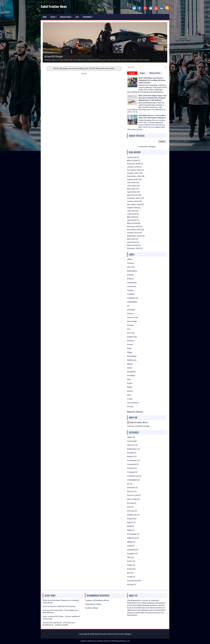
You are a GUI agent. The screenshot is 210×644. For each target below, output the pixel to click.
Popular (132, 73)
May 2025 (131, 189)
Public (130, 387)
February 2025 (134, 198)
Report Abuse (135, 412)
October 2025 (133, 173)
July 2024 (131, 211)
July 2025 (131, 182)
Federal (130, 341)
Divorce (131, 314)
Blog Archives (155, 73)
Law (78, 16)
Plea (129, 379)
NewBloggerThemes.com (121, 641)
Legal (129, 368)
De (128, 306)
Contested (132, 286)
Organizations (67, 16)
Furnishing (132, 356)
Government (89, 16)
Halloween (132, 360)
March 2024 (132, 223)
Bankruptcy (132, 271)
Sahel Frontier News (54, 6)
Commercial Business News (97, 600)
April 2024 (132, 220)
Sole (129, 395)
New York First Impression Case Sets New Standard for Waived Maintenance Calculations (153, 98)
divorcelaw (132, 321)
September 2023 (134, 236)
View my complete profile (138, 426)
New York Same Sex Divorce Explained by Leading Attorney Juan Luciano (152, 80)
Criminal (131, 294)
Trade (130, 399)
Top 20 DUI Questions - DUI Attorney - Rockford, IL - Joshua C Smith (59, 624)
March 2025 (132, 195)
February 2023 (134, 248)
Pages (142, 73)
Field (129, 348)
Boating (130, 275)
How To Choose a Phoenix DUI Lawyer (59, 606)
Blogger (152, 147)
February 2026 (134, 164)
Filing (130, 352)
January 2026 (133, 167)
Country (131, 290)
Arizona (131, 263)
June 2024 (132, 214)
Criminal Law (133, 298)
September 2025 (134, 176)
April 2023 (132, 242)
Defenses (131, 310)
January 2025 (133, 201)
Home (45, 17)
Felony (130, 345)
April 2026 (132, 157)
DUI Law (131, 333)
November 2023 (134, 230)
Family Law (132, 337)
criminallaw (132, 302)
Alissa (130, 259)
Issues (54, 16)
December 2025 (134, 170)
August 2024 (132, 208)
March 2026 (132, 160)
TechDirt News (91, 608)
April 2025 (132, 192)
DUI (129, 329)
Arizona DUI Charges (54, 56)
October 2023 (133, 233)
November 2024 (134, 204)
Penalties (131, 376)
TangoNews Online (93, 604)
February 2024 (134, 226)
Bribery (131, 279)
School (130, 391)
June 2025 (132, 186)
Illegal (130, 364)
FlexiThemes (92, 641)
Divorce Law (133, 317)
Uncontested (133, 403)
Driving (130, 325)
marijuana (131, 372)
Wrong (130, 407)
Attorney (131, 267)
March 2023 (132, 245)
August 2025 (133, 179)
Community (132, 283)
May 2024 (131, 217)
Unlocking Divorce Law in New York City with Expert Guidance (152, 117)
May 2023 (131, 239)
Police (130, 383)
